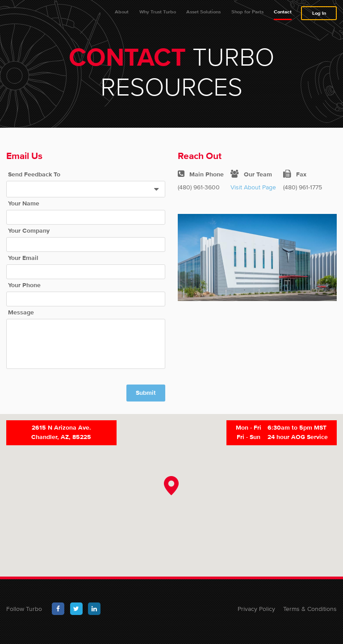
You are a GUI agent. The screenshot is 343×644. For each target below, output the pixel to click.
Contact (283, 15)
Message (21, 318)
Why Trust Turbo (158, 15)
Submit (146, 398)
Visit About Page (253, 192)
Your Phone (24, 291)
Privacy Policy (256, 614)
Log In (319, 16)
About (122, 15)
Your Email (23, 263)
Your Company (29, 236)
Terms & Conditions (310, 614)
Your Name (24, 209)
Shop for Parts (247, 15)
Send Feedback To (34, 180)
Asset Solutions (203, 15)
